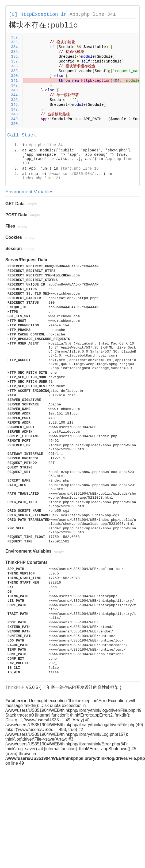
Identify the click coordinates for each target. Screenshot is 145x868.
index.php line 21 (41, 178)
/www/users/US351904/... (75, 174)
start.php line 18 (80, 169)
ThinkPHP (15, 687)
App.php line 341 (93, 14)
